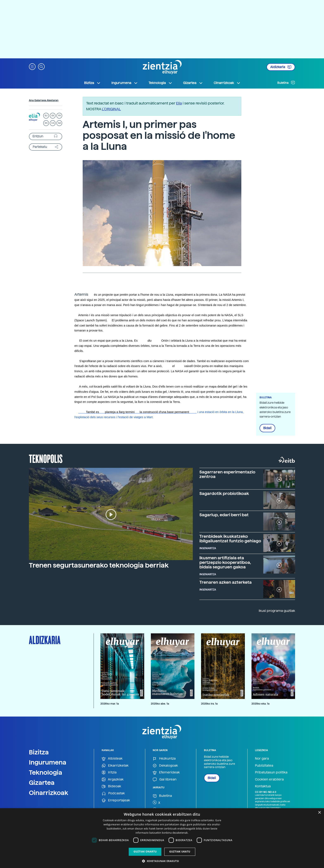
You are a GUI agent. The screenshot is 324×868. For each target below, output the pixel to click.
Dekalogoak (165, 766)
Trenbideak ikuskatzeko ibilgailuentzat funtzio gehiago (230, 539)
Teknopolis (46, 458)
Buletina (286, 83)
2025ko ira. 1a (209, 704)
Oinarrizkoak (49, 793)
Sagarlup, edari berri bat (224, 515)
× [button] (319, 813)
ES (53, 116)
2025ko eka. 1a (260, 704)
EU (46, 116)
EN (46, 123)
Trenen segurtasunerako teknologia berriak (99, 565)
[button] (32, 66)
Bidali (267, 428)
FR (59, 116)
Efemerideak (166, 773)
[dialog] (162, 838)
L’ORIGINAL (111, 109)
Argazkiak (113, 780)
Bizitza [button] (92, 83)
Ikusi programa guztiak (277, 611)
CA (53, 123)
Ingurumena (48, 762)
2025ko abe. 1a (160, 704)
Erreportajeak (116, 800)
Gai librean (165, 780)
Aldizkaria (281, 67)
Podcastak (113, 793)
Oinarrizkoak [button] (227, 83)
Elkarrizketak (115, 766)
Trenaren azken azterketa (226, 582)
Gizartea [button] (193, 83)
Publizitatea (264, 765)
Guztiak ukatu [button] (180, 852)
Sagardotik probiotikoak (224, 493)
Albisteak (112, 759)
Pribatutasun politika (271, 772)
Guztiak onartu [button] (145, 852)
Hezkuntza (164, 759)
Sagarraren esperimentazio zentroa (227, 474)
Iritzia (109, 773)
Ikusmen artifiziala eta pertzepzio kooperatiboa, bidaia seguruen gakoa (225, 562)
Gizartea (42, 783)
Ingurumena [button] (125, 83)
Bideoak (111, 786)
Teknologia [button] (160, 83)
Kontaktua (263, 786)
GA (59, 123)
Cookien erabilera (269, 779)
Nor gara (262, 758)
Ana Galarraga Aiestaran (44, 100)
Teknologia (46, 772)
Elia (179, 103)
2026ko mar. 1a (110, 704)
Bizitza (39, 752)
